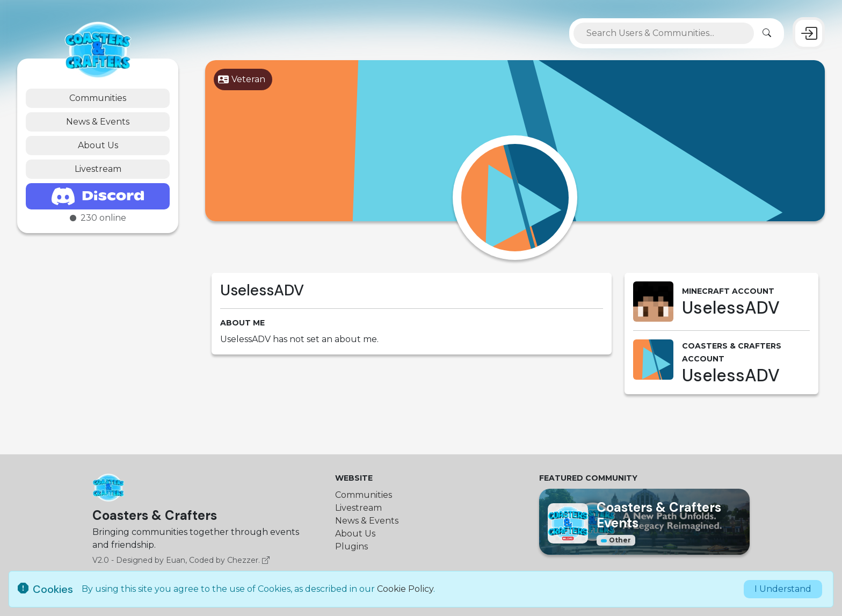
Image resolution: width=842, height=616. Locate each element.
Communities (98, 98)
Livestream (98, 169)
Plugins (351, 546)
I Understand (783, 589)
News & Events (98, 122)
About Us (98, 145)
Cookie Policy (405, 589)
